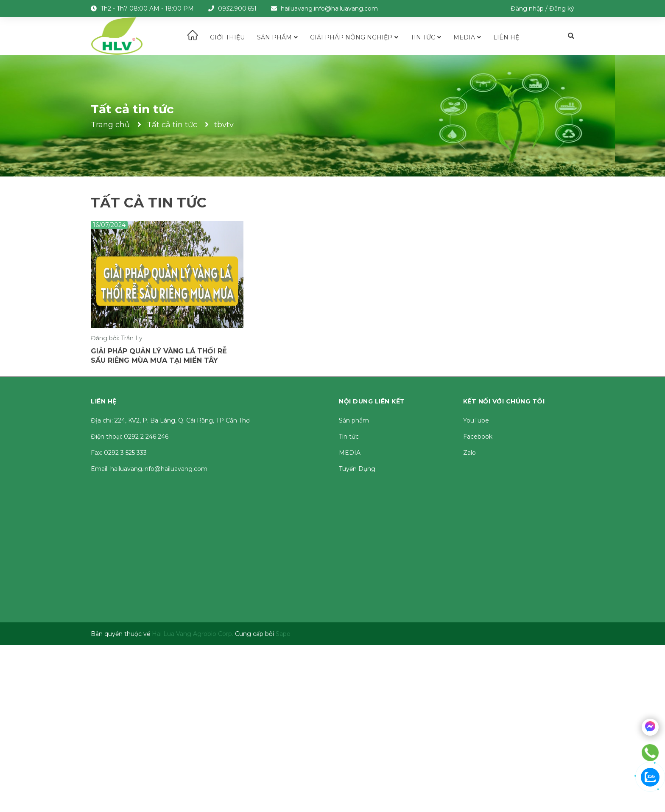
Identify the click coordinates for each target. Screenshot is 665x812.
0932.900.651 (237, 8)
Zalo (469, 453)
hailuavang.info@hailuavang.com (329, 8)
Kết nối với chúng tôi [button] (504, 401)
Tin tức (349, 437)
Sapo (283, 634)
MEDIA (350, 453)
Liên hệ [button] (104, 401)
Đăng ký (562, 8)
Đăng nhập (527, 8)
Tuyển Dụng (357, 469)
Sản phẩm (354, 420)
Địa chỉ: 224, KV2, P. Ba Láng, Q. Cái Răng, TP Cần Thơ (170, 420)
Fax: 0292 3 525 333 (119, 453)
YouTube (476, 420)
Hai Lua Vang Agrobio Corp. (193, 634)
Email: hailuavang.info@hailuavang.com (149, 469)
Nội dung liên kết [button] (372, 401)
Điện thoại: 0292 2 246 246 (130, 437)
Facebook (478, 437)
